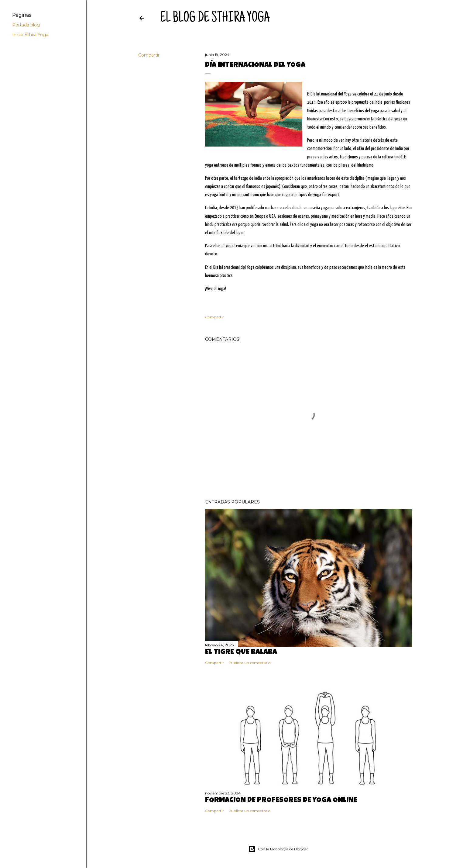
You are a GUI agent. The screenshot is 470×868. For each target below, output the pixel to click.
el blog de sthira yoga (215, 19)
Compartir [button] (149, 55)
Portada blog (26, 25)
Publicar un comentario (249, 663)
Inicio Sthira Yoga (30, 35)
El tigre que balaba (241, 652)
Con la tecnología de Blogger (278, 849)
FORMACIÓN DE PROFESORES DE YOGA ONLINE (281, 801)
